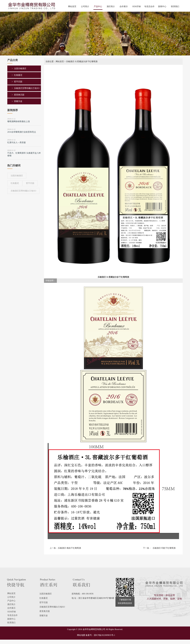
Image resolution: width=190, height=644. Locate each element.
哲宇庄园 (18, 82)
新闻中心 (162, 6)
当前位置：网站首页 (55, 62)
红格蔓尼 (18, 75)
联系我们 (175, 6)
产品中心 (98, 6)
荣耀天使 (18, 101)
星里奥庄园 (19, 95)
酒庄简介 (111, 6)
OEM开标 (136, 6)
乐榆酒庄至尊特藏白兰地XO (27, 88)
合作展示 (124, 6)
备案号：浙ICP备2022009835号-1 (100, 635)
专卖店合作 (149, 6)
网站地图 (80, 635)
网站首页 (72, 6)
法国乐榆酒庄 (20, 69)
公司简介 (85, 6)
